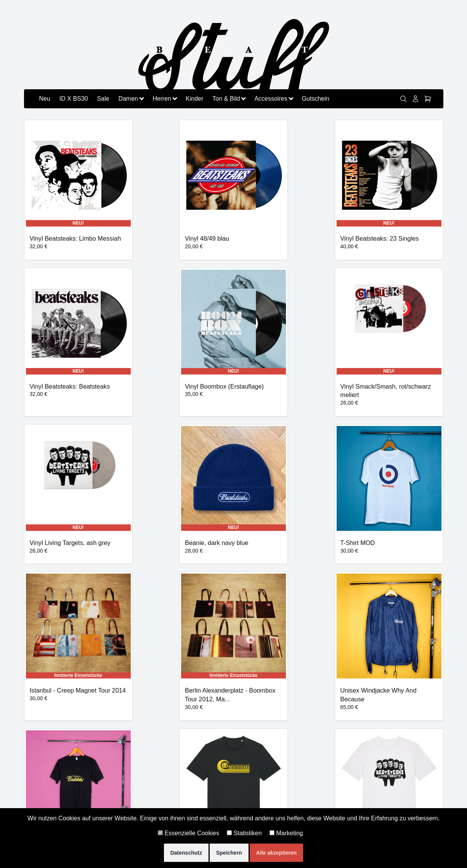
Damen (131, 99)
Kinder (194, 99)
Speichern (229, 853)
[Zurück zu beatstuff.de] (234, 64)
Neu (45, 99)
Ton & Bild (229, 99)
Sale (103, 99)
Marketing (286, 833)
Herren (164, 99)
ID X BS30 (74, 99)
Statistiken (244, 833)
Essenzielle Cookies (189, 833)
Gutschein (316, 99)
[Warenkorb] (428, 99)
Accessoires (273, 99)
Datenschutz (186, 853)
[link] (403, 99)
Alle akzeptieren (277, 853)
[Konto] (416, 99)
